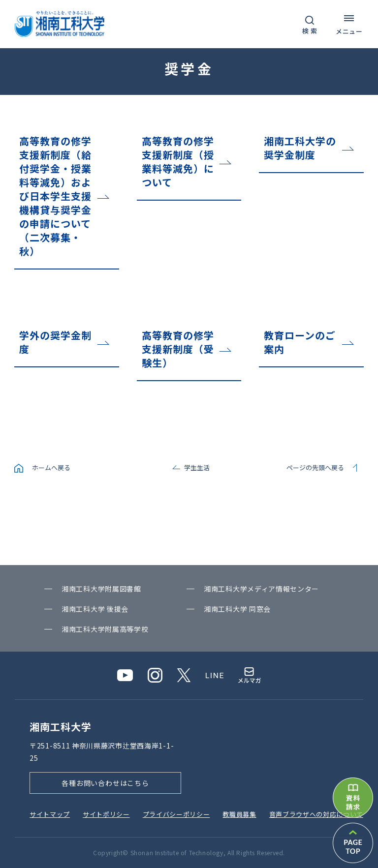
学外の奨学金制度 (55, 342)
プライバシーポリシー (176, 814)
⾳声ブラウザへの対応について (316, 814)
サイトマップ (50, 814)
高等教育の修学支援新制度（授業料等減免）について (178, 162)
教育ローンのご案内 (300, 342)
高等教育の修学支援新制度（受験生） (178, 349)
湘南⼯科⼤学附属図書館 (101, 589)
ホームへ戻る (51, 467)
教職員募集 (239, 814)
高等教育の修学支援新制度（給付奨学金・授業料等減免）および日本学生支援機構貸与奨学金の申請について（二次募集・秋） (55, 196)
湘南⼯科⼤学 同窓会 (237, 609)
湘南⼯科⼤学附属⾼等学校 (105, 629)
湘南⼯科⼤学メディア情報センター (261, 589)
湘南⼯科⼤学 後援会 (95, 609)
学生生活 (197, 467)
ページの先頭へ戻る (315, 467)
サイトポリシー (106, 814)
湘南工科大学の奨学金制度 (300, 148)
